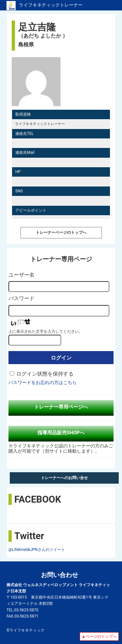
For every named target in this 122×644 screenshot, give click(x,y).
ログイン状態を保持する (45, 374)
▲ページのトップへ (99, 636)
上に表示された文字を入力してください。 (46, 331)
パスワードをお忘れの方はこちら (43, 382)
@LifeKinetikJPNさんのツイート (37, 550)
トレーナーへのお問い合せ (64, 478)
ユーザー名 (21, 275)
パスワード (21, 298)
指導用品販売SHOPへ (61, 433)
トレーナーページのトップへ (61, 233)
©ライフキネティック (26, 630)
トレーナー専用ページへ (61, 407)
